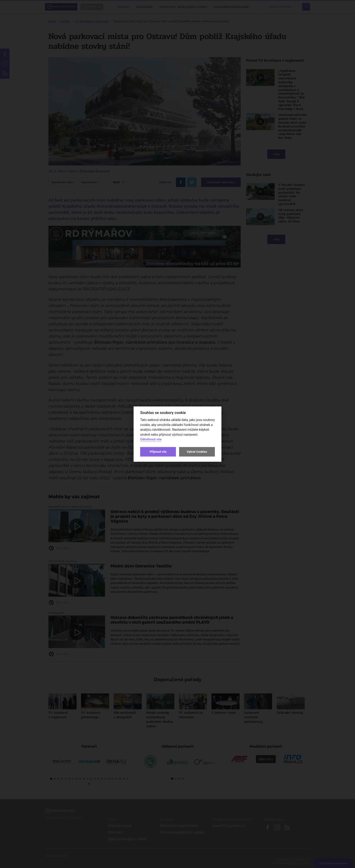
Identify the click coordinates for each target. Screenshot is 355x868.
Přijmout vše (158, 452)
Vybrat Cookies (197, 452)
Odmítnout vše (151, 439)
